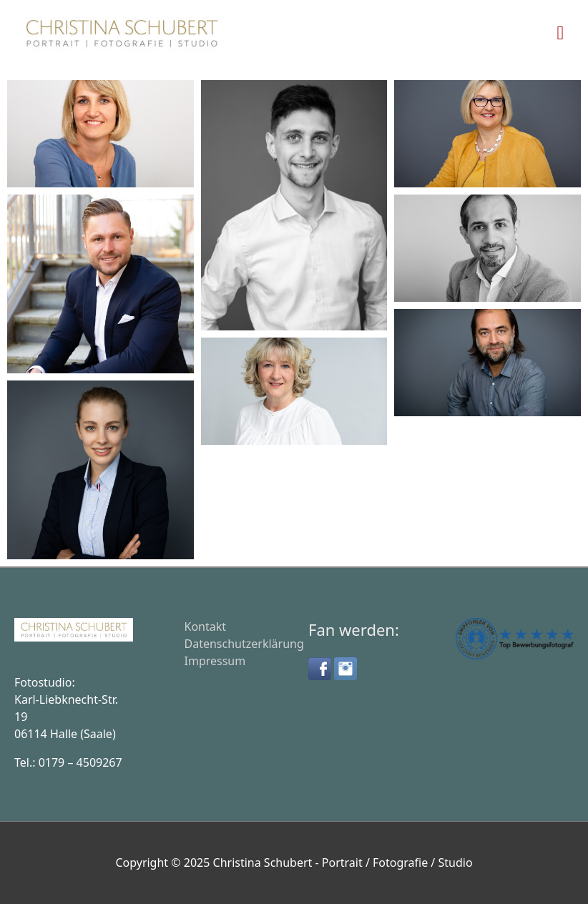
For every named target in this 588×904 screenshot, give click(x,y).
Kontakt (206, 627)
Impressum (215, 661)
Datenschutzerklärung (244, 644)
